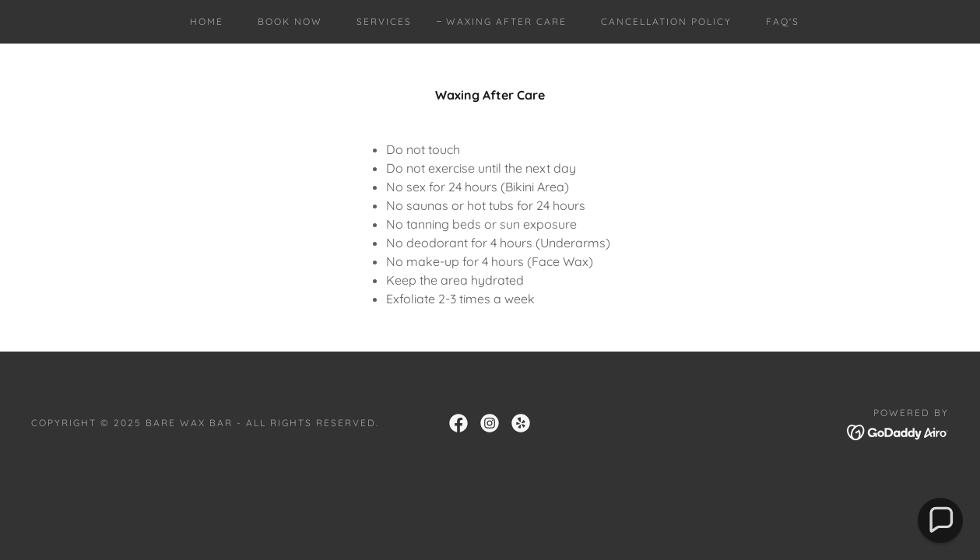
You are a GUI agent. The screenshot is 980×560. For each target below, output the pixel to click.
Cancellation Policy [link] (666, 21)
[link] (458, 423)
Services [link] (384, 21)
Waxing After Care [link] (506, 21)
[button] (940, 520)
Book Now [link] (290, 21)
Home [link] (207, 21)
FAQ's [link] (783, 21)
